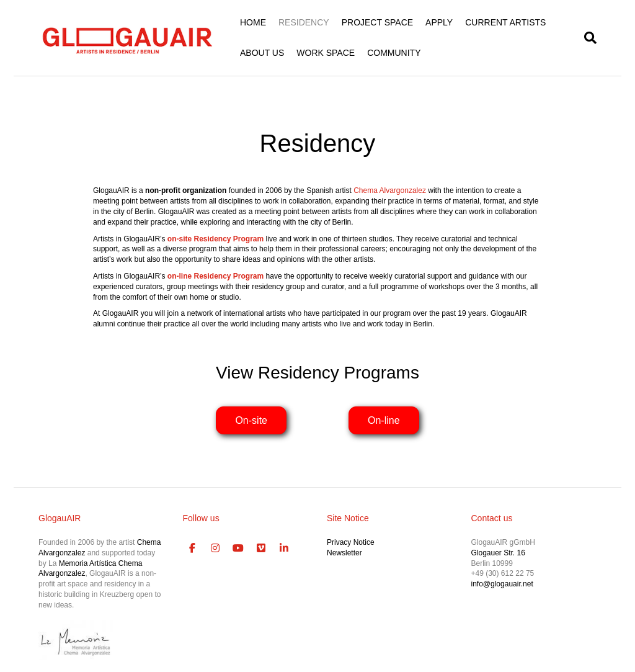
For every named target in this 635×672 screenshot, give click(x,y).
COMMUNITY (394, 53)
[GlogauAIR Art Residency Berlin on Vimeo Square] (261, 549)
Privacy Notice (351, 542)
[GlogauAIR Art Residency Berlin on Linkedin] (284, 549)
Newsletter (344, 553)
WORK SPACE (326, 53)
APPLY (439, 22)
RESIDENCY (304, 22)
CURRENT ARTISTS (505, 22)
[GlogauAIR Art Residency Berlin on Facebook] (193, 549)
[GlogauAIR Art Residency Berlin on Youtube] (238, 549)
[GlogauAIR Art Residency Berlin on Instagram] (215, 549)
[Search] (587, 38)
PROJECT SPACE (377, 22)
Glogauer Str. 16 (498, 553)
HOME (253, 22)
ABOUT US (262, 53)
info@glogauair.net (502, 584)
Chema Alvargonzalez (390, 190)
